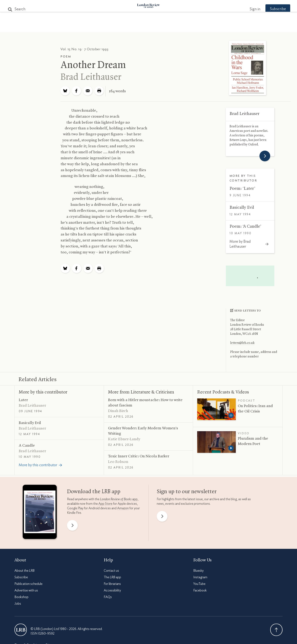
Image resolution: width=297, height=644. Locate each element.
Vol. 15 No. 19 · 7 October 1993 (84, 49)
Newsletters (220, 27)
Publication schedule (28, 584)
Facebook (200, 590)
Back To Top (276, 630)
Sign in (247, 9)
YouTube (199, 584)
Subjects (98, 27)
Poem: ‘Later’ (242, 189)
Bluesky (198, 571)
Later (23, 400)
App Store (105, 504)
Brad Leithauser (91, 77)
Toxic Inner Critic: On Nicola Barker (139, 456)
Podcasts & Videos (148, 27)
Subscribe (270, 9)
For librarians (112, 584)
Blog (118, 27)
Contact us (111, 571)
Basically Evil (242, 207)
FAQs (108, 597)
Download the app (94, 492)
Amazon (123, 508)
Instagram (200, 577)
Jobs (18, 604)
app (119, 499)
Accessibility (112, 590)
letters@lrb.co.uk (242, 343)
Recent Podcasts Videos (223, 392)
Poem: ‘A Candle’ (245, 226)
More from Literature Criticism (141, 392)
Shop (197, 27)
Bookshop (21, 597)
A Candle (27, 446)
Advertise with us (26, 590)
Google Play (75, 508)
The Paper (74, 27)
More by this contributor (43, 392)
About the (24, 571)
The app (112, 577)
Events (179, 27)
